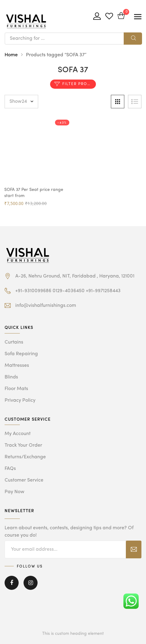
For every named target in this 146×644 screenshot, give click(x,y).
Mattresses (17, 366)
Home (11, 55)
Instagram (31, 583)
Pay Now (15, 492)
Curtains (14, 342)
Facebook (12, 583)
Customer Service (24, 480)
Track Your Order (23, 445)
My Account (18, 434)
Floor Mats (16, 389)
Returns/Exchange (25, 457)
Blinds (11, 377)
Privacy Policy (20, 400)
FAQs (10, 469)
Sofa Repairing (21, 354)
